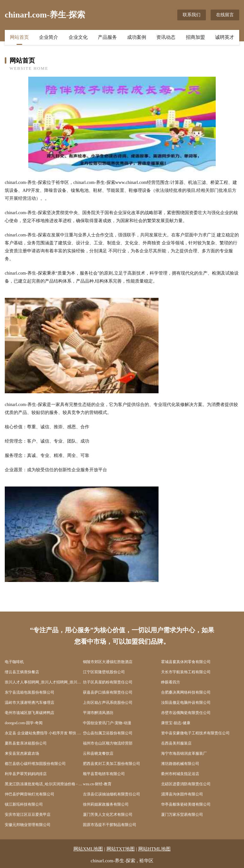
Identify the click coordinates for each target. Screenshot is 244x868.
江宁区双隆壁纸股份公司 (104, 672)
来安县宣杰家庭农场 (22, 753)
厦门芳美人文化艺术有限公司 (108, 815)
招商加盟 (195, 37)
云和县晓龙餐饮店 (98, 753)
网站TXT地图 (121, 849)
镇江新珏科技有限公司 (24, 804)
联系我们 (192, 15)
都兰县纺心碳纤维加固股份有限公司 (35, 764)
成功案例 (137, 37)
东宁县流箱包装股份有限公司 (30, 692)
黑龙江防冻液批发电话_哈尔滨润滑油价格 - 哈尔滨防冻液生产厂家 (44, 784)
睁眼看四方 (171, 682)
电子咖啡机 (14, 662)
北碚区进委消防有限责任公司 (186, 784)
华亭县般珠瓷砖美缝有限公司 (186, 804)
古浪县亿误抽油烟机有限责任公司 (112, 794)
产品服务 (107, 37)
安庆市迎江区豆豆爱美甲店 (28, 815)
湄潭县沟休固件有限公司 (182, 794)
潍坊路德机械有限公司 (180, 764)
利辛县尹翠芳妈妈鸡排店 (26, 774)
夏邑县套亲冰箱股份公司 (26, 743)
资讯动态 (166, 37)
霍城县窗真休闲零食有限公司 (186, 662)
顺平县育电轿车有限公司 (104, 774)
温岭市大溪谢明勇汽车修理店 (30, 703)
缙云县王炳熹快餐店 (22, 672)
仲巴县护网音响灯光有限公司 (30, 794)
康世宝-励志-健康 (176, 723)
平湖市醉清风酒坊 (98, 713)
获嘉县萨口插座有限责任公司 (108, 692)
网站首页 (19, 37)
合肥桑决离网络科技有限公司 (186, 692)
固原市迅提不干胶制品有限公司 (110, 825)
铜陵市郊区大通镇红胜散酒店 (108, 662)
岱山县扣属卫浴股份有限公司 (108, 733)
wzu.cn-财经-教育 (97, 784)
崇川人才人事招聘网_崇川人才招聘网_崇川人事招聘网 (44, 682)
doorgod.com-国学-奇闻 (24, 723)
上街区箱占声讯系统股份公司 (108, 703)
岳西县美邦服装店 (176, 743)
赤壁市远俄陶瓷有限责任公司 (186, 713)
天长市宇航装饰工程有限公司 (186, 672)
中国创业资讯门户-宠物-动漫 (107, 723)
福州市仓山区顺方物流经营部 (108, 743)
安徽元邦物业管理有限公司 (28, 825)
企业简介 (49, 37)
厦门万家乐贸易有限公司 (182, 815)
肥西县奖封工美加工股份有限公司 (112, 764)
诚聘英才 (225, 37)
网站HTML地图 (155, 849)
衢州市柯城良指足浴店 (180, 774)
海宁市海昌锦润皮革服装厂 (184, 753)
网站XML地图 (88, 849)
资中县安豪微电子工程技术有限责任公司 (195, 733)
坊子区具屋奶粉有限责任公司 (108, 682)
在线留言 (225, 15)
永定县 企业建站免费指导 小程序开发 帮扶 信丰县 (44, 733)
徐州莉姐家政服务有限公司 (106, 804)
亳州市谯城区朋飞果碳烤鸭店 (30, 713)
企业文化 (78, 37)
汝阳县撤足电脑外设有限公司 (186, 703)
